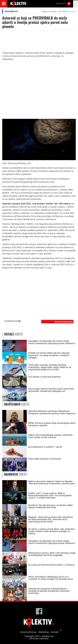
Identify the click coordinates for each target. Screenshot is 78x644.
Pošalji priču (61, 3)
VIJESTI (17, 404)
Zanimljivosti (11, 11)
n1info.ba (72, 11)
